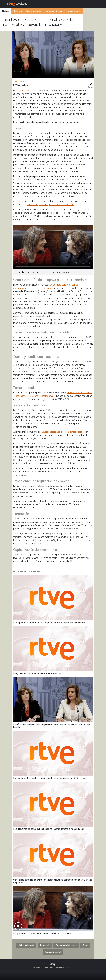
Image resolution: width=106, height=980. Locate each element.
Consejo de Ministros (66, 945)
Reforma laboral (26, 945)
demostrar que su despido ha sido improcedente (50, 205)
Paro (85, 945)
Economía (45, 945)
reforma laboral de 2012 (28, 91)
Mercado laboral (53, 952)
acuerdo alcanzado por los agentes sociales (63, 432)
